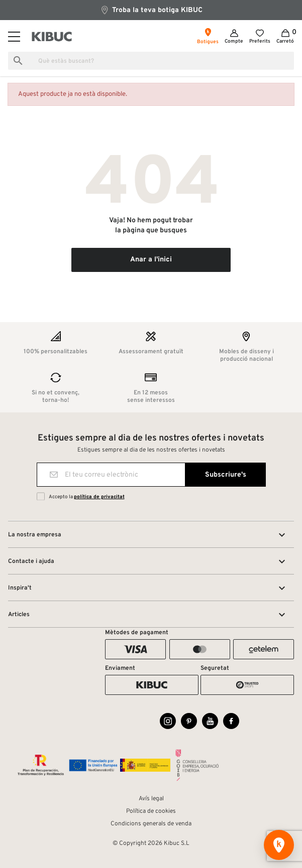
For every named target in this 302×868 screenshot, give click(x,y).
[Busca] (151, 61)
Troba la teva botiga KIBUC (151, 10)
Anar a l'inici (151, 260)
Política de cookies (151, 811)
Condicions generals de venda (151, 824)
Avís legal (151, 799)
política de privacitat (99, 497)
